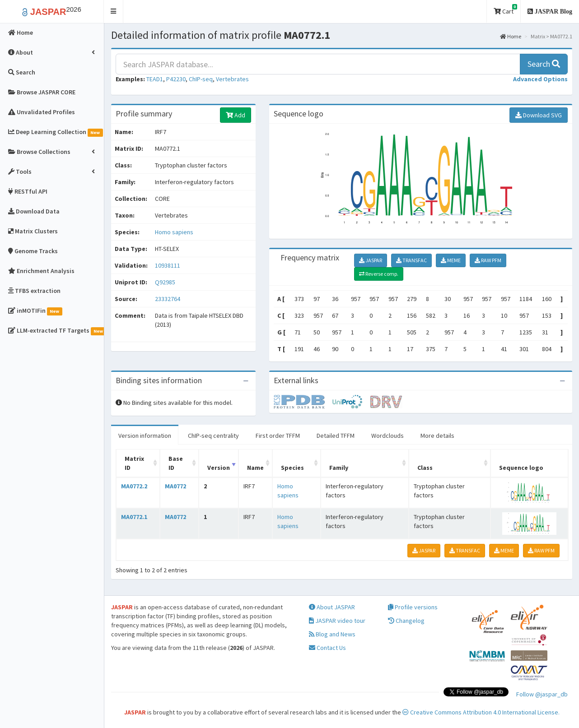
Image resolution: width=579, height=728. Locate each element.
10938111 (168, 265)
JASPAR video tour (337, 621)
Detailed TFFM (336, 436)
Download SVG (539, 115)
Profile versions (413, 607)
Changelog (406, 621)
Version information (145, 436)
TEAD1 (155, 79)
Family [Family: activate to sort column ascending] (339, 468)
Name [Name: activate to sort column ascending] (255, 468)
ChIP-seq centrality (213, 436)
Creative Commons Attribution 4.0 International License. (481, 712)
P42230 (176, 79)
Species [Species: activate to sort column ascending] (292, 468)
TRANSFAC (411, 260)
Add (236, 115)
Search (544, 64)
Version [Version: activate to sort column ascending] (219, 468)
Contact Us (327, 648)
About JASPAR (332, 607)
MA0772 (175, 486)
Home (511, 36)
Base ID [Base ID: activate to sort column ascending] (176, 463)
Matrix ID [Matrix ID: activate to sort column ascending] (134, 463)
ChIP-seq (201, 79)
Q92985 (166, 282)
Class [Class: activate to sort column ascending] (425, 468)
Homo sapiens (174, 232)
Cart (505, 10)
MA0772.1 (134, 517)
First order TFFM (278, 436)
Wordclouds (388, 436)
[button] (114, 12)
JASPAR (371, 260)
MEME (451, 260)
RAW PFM (488, 260)
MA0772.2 (134, 486)
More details (437, 436)
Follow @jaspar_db (542, 694)
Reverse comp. (379, 274)
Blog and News (332, 634)
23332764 (168, 299)
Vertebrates (232, 79)
